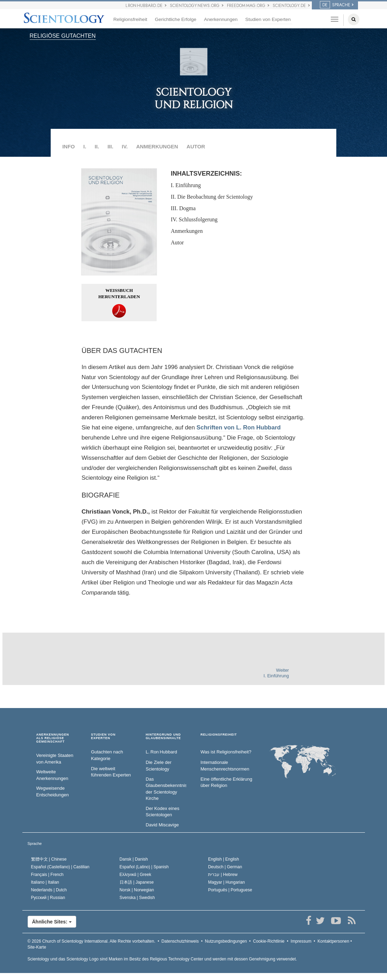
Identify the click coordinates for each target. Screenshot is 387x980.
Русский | (48, 898)
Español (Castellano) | (60, 867)
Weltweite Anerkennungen (52, 775)
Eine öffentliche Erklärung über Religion (226, 782)
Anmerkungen (187, 231)
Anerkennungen (221, 19)
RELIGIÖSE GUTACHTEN (63, 36)
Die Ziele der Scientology (159, 766)
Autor (177, 242)
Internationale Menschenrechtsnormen (225, 766)
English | (224, 859)
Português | (230, 890)
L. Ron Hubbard (162, 752)
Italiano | (45, 882)
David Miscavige (162, 825)
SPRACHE (335, 5)
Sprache (35, 843)
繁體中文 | (49, 859)
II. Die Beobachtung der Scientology (212, 197)
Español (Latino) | (144, 867)
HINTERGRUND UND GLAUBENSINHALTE (163, 736)
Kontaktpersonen (333, 941)
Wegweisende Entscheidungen (53, 791)
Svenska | (137, 898)
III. (110, 146)
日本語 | (137, 882)
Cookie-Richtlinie (269, 941)
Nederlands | (49, 890)
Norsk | (137, 890)
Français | (47, 875)
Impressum (301, 941)
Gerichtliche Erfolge (176, 19)
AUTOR (196, 146)
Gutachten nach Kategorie (107, 755)
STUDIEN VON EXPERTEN (103, 736)
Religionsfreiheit (130, 19)
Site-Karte (37, 947)
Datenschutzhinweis (180, 941)
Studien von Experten (268, 19)
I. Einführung (186, 185)
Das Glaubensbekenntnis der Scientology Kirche (166, 789)
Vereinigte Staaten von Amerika (55, 759)
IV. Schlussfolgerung (194, 219)
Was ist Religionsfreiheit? (226, 752)
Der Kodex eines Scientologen (163, 812)
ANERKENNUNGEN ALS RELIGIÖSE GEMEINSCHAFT (53, 738)
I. (85, 146)
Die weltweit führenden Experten (111, 772)
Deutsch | (225, 867)
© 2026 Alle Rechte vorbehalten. (92, 941)
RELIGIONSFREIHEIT (218, 735)
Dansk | (134, 859)
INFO (69, 146)
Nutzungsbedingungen (226, 941)
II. (97, 146)
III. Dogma (183, 208)
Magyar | (226, 882)
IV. (125, 146)
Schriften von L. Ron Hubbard (239, 428)
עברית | (223, 875)
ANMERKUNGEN (157, 146)
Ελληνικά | (135, 875)
